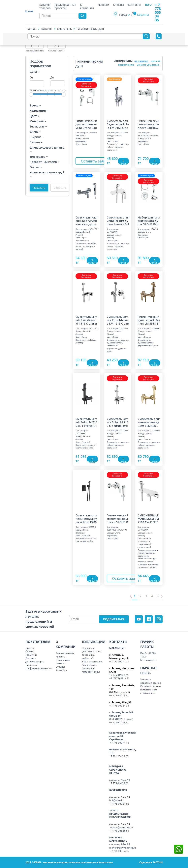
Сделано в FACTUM (151, 862)
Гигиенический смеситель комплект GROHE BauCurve (117, 519)
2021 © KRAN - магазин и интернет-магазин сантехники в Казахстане (69, 862)
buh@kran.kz (116, 800)
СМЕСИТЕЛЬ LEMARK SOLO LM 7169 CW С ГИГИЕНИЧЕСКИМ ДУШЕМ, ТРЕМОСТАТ (149, 519)
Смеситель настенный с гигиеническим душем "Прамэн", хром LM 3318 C (87, 221)
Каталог (47, 29)
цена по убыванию (148, 65)
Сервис (30, 651)
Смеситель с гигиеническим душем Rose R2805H (87, 519)
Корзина (141, 15)
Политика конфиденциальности (39, 667)
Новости (103, 5)
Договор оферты (35, 662)
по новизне (141, 61)
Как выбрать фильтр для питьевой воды (91, 668)
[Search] (60, 16)
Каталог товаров (45, 5)
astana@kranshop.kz (121, 827)
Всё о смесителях (92, 662)
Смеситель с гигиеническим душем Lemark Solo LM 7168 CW (118, 221)
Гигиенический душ (90, 29)
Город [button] (123, 15)
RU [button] (147, 5)
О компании (87, 5)
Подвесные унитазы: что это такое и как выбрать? (92, 653)
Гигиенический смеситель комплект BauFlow (148, 124)
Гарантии (31, 655)
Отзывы (119, 5)
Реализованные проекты (65, 5)
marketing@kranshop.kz (123, 848)
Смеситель (64, 29)
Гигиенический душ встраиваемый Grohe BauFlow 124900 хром (86, 124)
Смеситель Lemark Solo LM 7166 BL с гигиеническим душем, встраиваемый (87, 422)
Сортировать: (123, 61)
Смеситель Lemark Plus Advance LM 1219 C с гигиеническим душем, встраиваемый (118, 320)
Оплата (30, 648)
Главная (31, 29)
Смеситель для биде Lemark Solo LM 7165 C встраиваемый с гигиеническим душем (118, 124)
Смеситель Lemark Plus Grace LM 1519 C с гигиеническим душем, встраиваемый (87, 320)
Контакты (135, 5)
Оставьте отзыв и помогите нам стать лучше (151, 690)
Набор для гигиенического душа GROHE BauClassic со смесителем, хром (149, 221)
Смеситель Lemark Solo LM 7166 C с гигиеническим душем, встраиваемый (118, 422)
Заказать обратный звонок (151, 681)
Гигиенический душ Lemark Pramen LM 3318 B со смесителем (149, 320)
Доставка (31, 658)
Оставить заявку (95, 161)
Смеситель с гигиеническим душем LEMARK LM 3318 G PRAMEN (149, 422)
